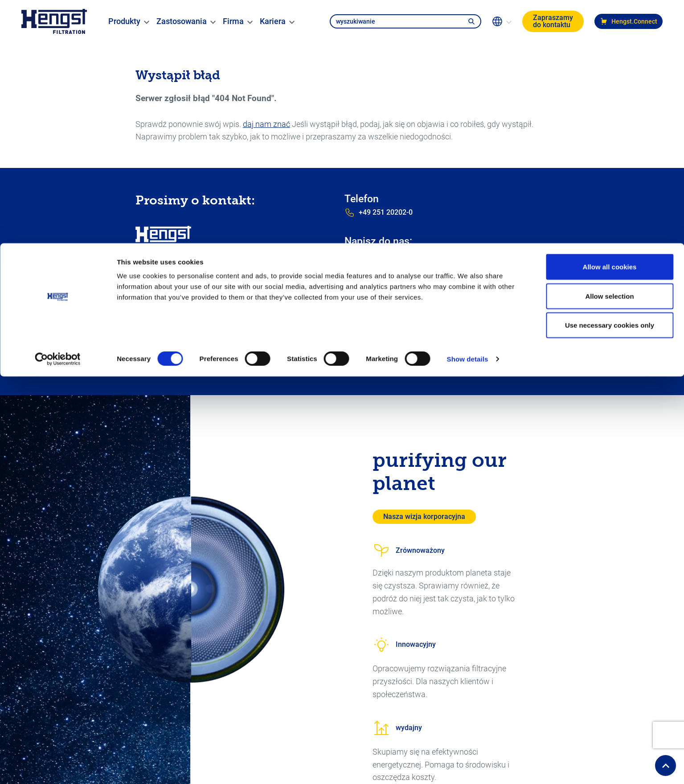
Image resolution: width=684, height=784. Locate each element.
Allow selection (609, 53)
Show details (468, 116)
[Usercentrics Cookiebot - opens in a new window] (58, 116)
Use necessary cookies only (610, 82)
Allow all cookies (610, 23)
